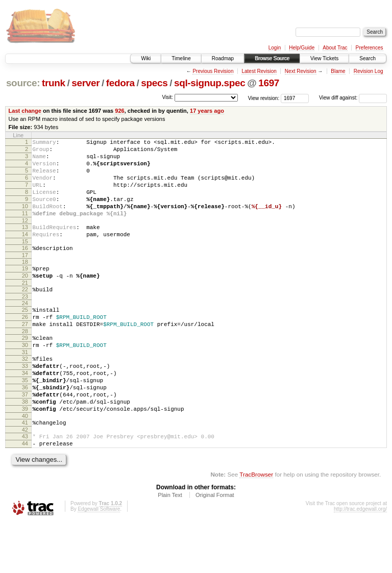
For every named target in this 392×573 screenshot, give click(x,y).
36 (25, 427)
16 (25, 268)
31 (25, 386)
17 (25, 277)
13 (25, 244)
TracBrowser (256, 525)
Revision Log (369, 71)
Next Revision (301, 71)
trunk (54, 83)
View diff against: (353, 98)
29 (25, 368)
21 (25, 307)
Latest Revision (259, 71)
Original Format (215, 545)
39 (25, 453)
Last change (25, 111)
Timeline (181, 58)
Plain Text (170, 545)
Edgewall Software (99, 559)
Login (275, 48)
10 (25, 220)
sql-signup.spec (210, 83)
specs (154, 83)
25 (25, 336)
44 (25, 492)
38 (25, 444)
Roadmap (223, 58)
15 (25, 261)
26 (25, 344)
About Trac (335, 48)
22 (25, 314)
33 (25, 401)
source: (23, 83)
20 (25, 298)
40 (25, 462)
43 (25, 484)
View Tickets (324, 58)
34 (25, 410)
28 (25, 362)
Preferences (370, 48)
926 (119, 111)
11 (25, 229)
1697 (269, 83)
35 (25, 418)
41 (25, 468)
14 (25, 253)
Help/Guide (302, 48)
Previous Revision (213, 71)
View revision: (264, 98)
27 (25, 353)
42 (25, 477)
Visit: (167, 97)
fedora (120, 83)
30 (25, 377)
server (85, 83)
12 (25, 237)
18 (25, 283)
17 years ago (207, 111)
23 (25, 322)
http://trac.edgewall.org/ (360, 559)
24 (25, 329)
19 (25, 290)
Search (367, 58)
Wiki (146, 58)
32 (25, 392)
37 (25, 436)
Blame (338, 71)
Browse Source (272, 58)
